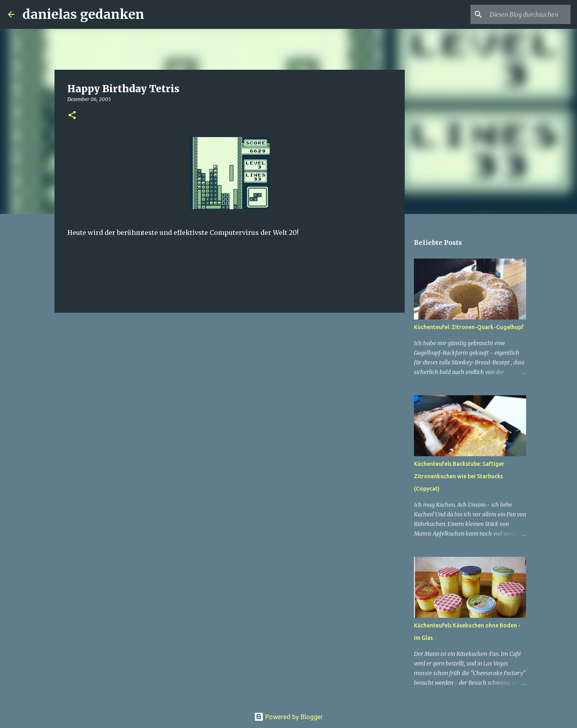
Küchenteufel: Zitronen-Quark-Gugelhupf (469, 327)
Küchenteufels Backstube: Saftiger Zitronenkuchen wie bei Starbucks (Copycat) (459, 476)
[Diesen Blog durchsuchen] (529, 14)
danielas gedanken (83, 14)
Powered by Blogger (288, 717)
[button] (72, 116)
